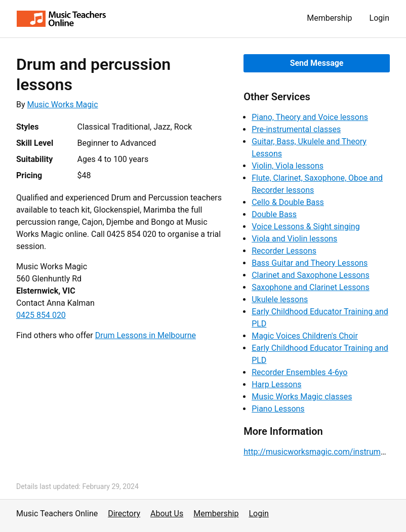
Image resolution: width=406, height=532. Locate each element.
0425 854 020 (41, 315)
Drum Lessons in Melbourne (146, 335)
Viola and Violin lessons (294, 239)
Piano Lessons (278, 409)
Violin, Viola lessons (288, 166)
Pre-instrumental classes (296, 129)
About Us (167, 514)
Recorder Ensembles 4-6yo (299, 372)
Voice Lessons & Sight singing (306, 227)
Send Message (317, 63)
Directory (124, 514)
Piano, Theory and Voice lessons (310, 117)
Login (379, 18)
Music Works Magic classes (302, 397)
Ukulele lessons (280, 299)
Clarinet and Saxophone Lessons (311, 275)
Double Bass (274, 214)
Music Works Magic (63, 105)
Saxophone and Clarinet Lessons (311, 287)
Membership (329, 18)
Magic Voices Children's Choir (305, 336)
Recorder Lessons (284, 251)
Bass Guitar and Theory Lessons (310, 263)
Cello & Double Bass (288, 202)
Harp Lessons (276, 384)
